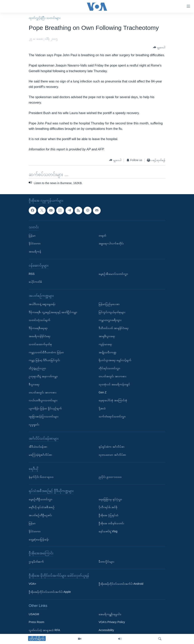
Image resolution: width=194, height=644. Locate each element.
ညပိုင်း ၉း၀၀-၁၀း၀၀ (110, 477)
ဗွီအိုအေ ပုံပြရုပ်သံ (109, 515)
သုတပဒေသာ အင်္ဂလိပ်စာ (112, 455)
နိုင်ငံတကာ (35, 243)
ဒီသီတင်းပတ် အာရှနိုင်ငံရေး (114, 328)
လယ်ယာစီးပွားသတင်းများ (43, 400)
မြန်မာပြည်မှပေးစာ (109, 304)
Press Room (36, 622)
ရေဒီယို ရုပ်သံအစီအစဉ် (42, 507)
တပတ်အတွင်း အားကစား (43, 392)
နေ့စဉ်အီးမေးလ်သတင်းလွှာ (113, 274)
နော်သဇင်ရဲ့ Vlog (108, 531)
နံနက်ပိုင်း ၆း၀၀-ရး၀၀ (41, 477)
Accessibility (106, 630)
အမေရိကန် (35, 251)
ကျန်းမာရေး (105, 344)
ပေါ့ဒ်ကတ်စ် (35, 282)
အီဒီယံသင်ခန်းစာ (38, 447)
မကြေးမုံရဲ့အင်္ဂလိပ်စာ (40, 455)
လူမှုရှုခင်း (34, 424)
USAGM (34, 614)
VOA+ (33, 584)
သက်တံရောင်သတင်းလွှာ (112, 416)
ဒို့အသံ (102, 408)
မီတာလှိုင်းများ (106, 562)
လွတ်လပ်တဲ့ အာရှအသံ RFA (44, 630)
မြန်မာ (32, 235)
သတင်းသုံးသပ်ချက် (40, 320)
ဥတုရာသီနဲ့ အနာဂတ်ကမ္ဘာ (43, 376)
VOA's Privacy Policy (112, 622)
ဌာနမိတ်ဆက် (36, 562)
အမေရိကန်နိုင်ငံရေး (40, 336)
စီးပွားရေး (34, 384)
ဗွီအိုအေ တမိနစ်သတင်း (111, 523)
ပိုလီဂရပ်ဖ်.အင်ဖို (108, 507)
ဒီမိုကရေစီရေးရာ (38, 328)
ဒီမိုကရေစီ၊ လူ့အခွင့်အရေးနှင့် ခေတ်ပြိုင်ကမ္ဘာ (53, 312)
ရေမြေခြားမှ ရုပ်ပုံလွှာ (110, 499)
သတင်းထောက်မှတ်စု (40, 344)
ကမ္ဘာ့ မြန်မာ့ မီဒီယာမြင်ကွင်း (44, 360)
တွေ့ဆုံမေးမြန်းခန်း (39, 539)
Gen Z (103, 392)
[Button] (159, 47)
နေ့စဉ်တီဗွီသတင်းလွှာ (41, 499)
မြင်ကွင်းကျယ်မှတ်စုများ (112, 312)
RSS (32, 274)
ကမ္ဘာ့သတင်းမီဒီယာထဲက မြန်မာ (46, 352)
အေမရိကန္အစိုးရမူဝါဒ (110, 614)
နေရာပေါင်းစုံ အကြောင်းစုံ (113, 400)
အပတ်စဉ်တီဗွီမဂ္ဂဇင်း (40, 515)
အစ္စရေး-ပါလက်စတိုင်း (111, 243)
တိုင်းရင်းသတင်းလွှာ (109, 368)
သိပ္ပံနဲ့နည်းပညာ (37, 368)
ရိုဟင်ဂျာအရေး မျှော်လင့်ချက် (115, 360)
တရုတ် (102, 235)
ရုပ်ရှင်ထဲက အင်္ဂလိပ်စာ (112, 447)
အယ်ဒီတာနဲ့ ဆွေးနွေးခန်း (42, 304)
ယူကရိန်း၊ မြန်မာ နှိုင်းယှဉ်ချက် (45, 408)
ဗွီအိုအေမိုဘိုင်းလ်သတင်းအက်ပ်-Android (121, 584)
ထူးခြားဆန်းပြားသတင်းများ (44, 416)
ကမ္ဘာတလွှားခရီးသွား (110, 320)
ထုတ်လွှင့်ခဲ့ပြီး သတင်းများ (45, 18)
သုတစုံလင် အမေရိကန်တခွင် (114, 384)
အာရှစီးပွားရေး (107, 336)
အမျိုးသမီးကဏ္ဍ (108, 352)
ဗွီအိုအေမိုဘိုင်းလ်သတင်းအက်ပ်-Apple (50, 592)
